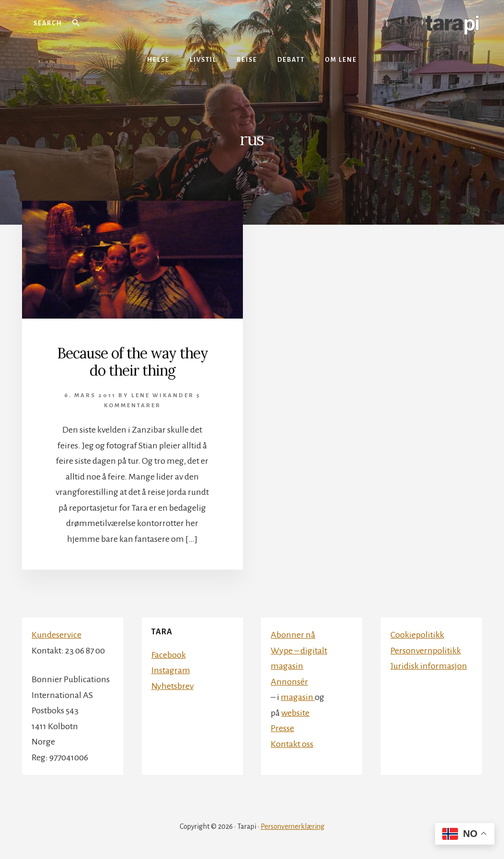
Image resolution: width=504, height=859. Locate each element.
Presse (282, 728)
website (295, 713)
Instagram (171, 670)
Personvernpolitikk (426, 651)
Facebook (169, 655)
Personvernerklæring (292, 826)
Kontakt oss (292, 744)
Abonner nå (293, 635)
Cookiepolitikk (417, 635)
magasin (298, 697)
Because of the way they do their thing (132, 362)
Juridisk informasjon (429, 666)
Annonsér (289, 682)
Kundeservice (57, 635)
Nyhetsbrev (172, 686)
